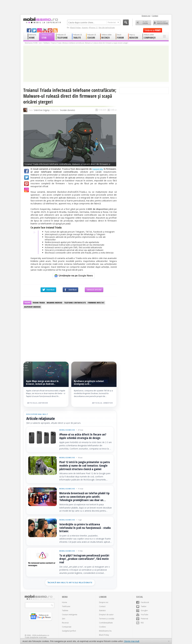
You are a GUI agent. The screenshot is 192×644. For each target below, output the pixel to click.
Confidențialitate (106, 623)
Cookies (102, 627)
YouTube (142, 615)
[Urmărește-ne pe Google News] (74, 276)
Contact (155, 16)
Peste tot (113, 22)
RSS (140, 623)
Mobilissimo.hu (105, 631)
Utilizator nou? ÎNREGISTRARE (161, 23)
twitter (34, 30)
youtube (45, 30)
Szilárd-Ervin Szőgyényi (42, 110)
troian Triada (39, 303)
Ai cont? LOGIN (143, 23)
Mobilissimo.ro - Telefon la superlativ (42, 20)
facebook (29, 30)
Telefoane (46, 43)
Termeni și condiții (107, 619)
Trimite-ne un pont (153, 30)
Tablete (65, 610)
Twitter (26, 177)
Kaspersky (98, 169)
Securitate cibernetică (67, 110)
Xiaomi (85, 27)
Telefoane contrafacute (75, 303)
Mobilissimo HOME (31, 43)
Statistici (102, 610)
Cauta (126, 22)
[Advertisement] (47, 333)
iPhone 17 (93, 27)
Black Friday (75, 27)
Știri (41, 43)
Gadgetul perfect (69, 631)
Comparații (67, 627)
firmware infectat (96, 303)
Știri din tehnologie (107, 27)
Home (65, 602)
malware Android (54, 303)
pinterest (50, 30)
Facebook (26, 171)
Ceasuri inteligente (70, 615)
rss (55, 30)
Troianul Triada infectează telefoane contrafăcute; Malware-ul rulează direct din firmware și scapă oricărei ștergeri (90, 43)
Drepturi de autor (106, 615)
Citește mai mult (132, 641)
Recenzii (65, 623)
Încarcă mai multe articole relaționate (70, 582)
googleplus (40, 30)
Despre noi (146, 16)
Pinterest (26, 184)
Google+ (26, 190)
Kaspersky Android (32, 307)
